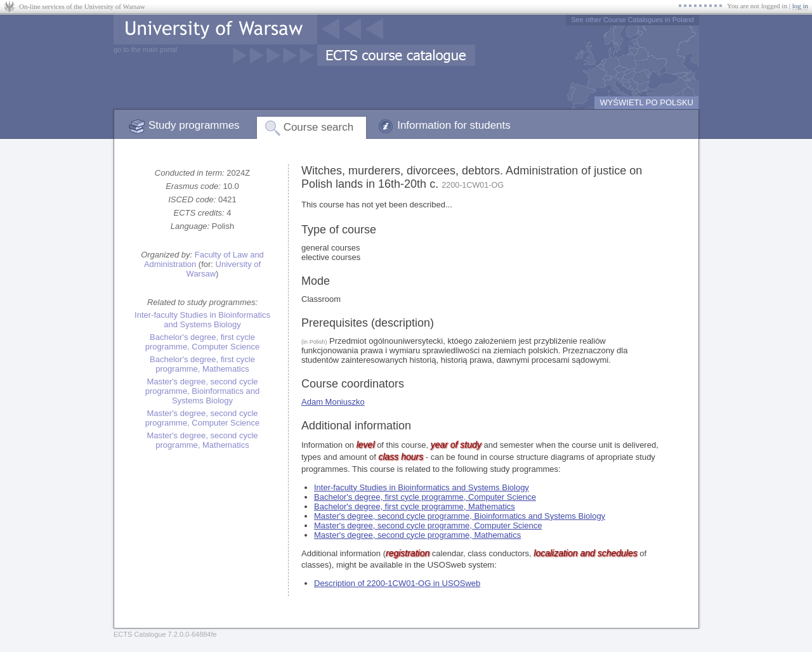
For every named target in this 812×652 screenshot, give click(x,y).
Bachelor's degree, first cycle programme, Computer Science (203, 342)
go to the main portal (145, 49)
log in (800, 6)
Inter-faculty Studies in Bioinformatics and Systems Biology (202, 320)
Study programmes (194, 125)
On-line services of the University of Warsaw (82, 6)
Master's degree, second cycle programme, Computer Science (203, 418)
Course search (319, 127)
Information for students (454, 125)
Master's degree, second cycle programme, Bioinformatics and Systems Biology (203, 391)
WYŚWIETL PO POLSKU (646, 102)
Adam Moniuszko (333, 402)
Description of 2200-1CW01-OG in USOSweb (397, 583)
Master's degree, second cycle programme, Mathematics (202, 440)
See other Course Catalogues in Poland (632, 20)
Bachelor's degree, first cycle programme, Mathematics (202, 364)
